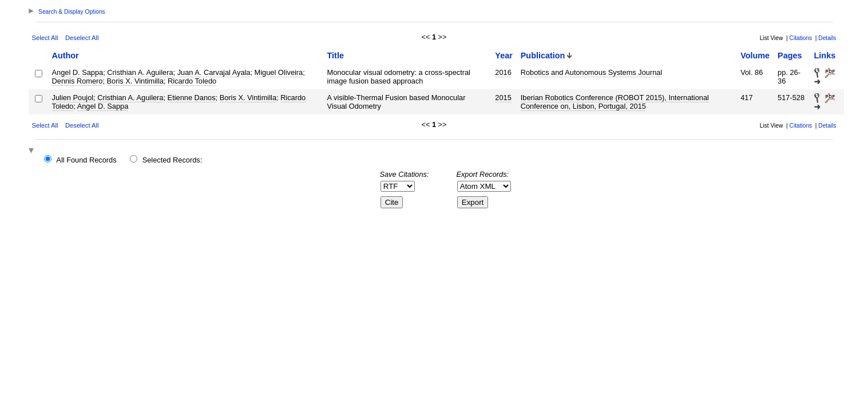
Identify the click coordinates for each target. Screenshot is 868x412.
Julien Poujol (73, 98)
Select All (45, 38)
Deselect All (82, 38)
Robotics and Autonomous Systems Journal (592, 72)
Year (504, 56)
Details (827, 38)
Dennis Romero (78, 81)
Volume (755, 56)
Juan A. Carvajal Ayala (214, 72)
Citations (801, 38)
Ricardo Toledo (192, 81)
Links (825, 56)
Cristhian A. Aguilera (140, 72)
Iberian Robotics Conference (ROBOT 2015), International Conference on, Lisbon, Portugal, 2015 (615, 102)
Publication (543, 56)
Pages (790, 56)
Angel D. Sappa (78, 72)
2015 (503, 98)
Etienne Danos (192, 98)
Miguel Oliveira (279, 72)
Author (66, 56)
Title (336, 56)
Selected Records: (173, 160)
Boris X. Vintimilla (135, 81)
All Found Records (86, 160)
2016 (503, 72)
